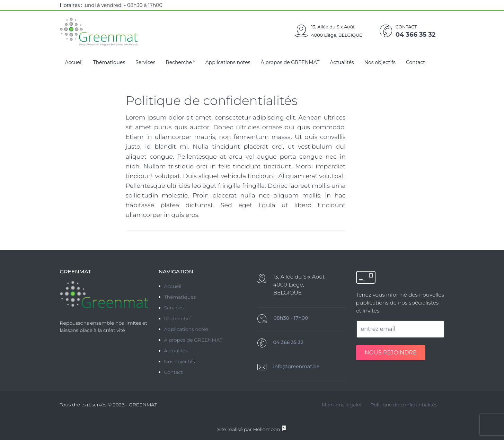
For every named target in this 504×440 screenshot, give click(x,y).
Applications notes (228, 62)
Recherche (180, 62)
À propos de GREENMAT (290, 62)
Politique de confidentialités (404, 405)
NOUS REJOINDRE (391, 353)
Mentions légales (342, 405)
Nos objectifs (380, 62)
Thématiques (109, 62)
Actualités (342, 62)
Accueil (74, 62)
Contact (415, 62)
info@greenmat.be (297, 367)
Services (145, 62)
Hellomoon (270, 429)
